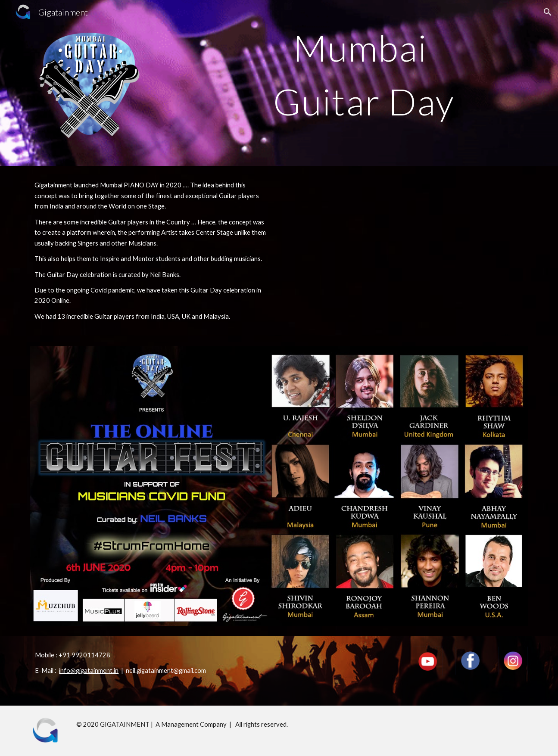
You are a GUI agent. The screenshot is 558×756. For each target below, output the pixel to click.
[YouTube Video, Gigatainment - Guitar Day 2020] (406, 247)
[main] (364, 75)
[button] (548, 12)
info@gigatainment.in (89, 670)
